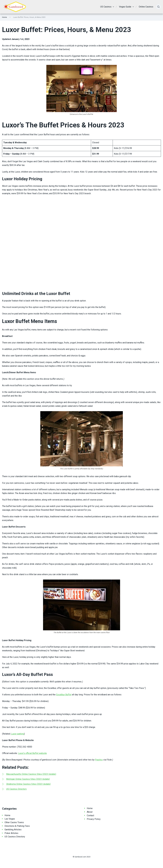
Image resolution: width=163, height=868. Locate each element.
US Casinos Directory (15, 837)
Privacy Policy (94, 819)
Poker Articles (11, 833)
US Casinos (106, 7)
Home (4, 17)
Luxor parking (17, 734)
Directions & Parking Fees (17, 826)
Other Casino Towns (14, 822)
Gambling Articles (13, 830)
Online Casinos (146, 7)
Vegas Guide (125, 7)
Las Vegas (10, 819)
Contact (90, 815)
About (90, 812)
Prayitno (99, 760)
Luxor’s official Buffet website (32, 753)
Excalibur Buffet (64, 695)
